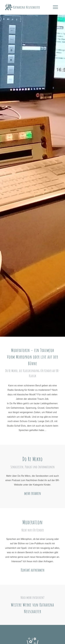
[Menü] (55, 9)
